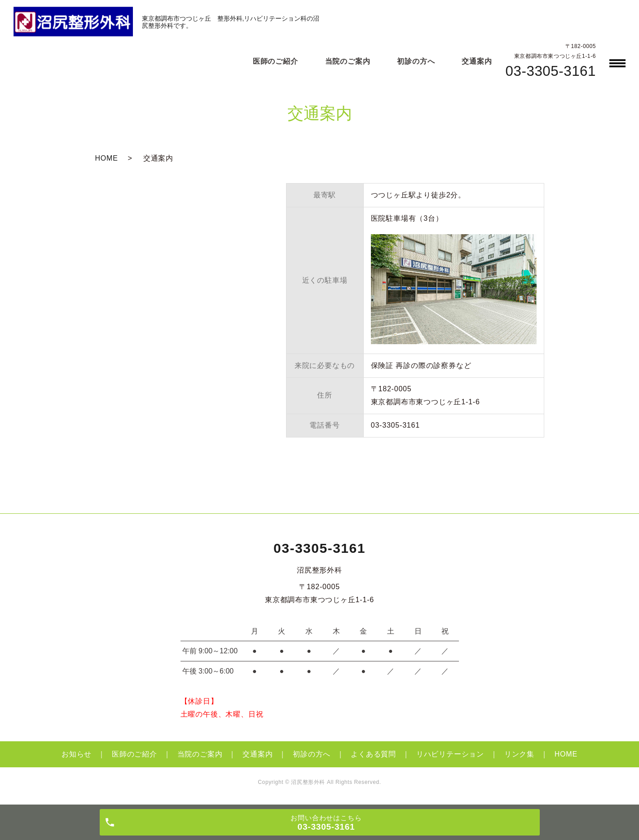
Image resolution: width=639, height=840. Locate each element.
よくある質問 (373, 754)
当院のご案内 (348, 61)
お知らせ (77, 754)
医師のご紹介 (275, 61)
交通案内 (477, 61)
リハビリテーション (450, 754)
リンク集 (519, 754)
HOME (107, 158)
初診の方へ (416, 61)
